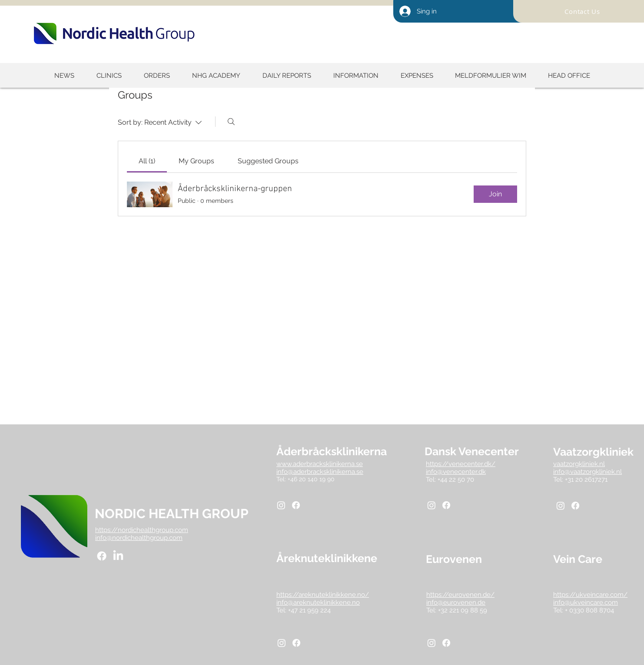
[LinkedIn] (118, 556)
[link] (147, 161)
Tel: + (561, 610)
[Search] (231, 122)
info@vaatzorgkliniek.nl (588, 472)
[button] (287, 76)
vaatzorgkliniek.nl (579, 464)
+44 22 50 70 (456, 480)
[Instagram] (281, 505)
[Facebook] (102, 556)
